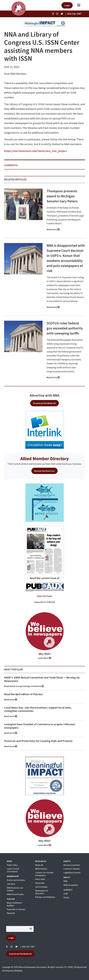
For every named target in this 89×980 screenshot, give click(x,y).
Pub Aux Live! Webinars (45, 897)
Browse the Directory (44, 471)
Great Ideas (40, 879)
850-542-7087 (28, 947)
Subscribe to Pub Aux (16, 909)
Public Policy (12, 865)
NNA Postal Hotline (15, 894)
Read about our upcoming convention (24, 686)
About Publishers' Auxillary (14, 904)
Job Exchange (41, 887)
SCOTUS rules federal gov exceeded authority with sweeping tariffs (65, 328)
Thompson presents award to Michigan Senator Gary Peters (62, 196)
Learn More (44, 658)
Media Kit (11, 913)
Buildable (18, 971)
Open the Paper (45, 596)
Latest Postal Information (13, 870)
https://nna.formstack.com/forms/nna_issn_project (36, 151)
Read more (53, 229)
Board (66, 897)
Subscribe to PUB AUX (44, 602)
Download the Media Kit (44, 403)
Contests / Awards (72, 869)
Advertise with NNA (45, 395)
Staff (66, 894)
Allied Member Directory (44, 459)
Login (67, 5)
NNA (65, 881)
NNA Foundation (71, 885)
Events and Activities (16, 880)
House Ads (40, 883)
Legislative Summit (72, 873)
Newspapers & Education (41, 892)
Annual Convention (72, 865)
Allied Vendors (41, 869)
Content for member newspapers (44, 874)
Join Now (11, 884)
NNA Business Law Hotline (15, 889)
